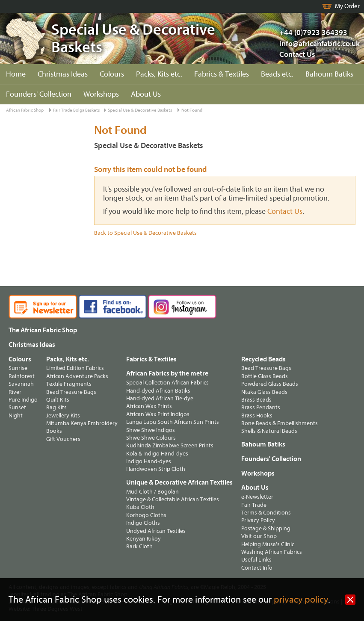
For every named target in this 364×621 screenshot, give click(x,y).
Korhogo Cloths (146, 515)
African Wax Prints (149, 406)
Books (54, 431)
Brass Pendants (261, 407)
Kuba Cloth (140, 507)
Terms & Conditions (266, 513)
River (15, 392)
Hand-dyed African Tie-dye (160, 398)
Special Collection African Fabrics (167, 383)
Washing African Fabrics (272, 552)
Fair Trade (254, 505)
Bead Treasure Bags (71, 392)
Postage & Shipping (266, 528)
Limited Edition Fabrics (75, 368)
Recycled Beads (263, 359)
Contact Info (257, 568)
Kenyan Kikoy (144, 539)
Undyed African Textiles (156, 531)
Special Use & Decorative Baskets (140, 110)
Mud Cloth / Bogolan (152, 492)
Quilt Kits (58, 400)
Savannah (21, 384)
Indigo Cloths (143, 523)
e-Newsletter (257, 497)
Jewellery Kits (63, 415)
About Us (146, 94)
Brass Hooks (257, 415)
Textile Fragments (69, 384)
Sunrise (18, 368)
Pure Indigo (23, 400)
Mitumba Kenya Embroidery (82, 423)
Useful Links (256, 560)
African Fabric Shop (25, 110)
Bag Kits (56, 407)
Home (16, 74)
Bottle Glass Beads (265, 376)
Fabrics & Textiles (222, 74)
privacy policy (301, 600)
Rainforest (22, 376)
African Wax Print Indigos (158, 414)
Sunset (17, 407)
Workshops (101, 94)
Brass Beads (256, 400)
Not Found (192, 110)
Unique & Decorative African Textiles (179, 482)
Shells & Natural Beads (269, 431)
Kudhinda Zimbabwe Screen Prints (170, 445)
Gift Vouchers (63, 439)
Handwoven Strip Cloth (156, 469)
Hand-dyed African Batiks (158, 391)
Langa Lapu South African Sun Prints (173, 422)
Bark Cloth (139, 546)
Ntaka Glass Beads (264, 392)
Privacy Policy (258, 520)
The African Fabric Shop (43, 330)
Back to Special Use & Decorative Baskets (145, 233)
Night (16, 415)
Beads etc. (277, 74)
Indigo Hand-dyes (149, 461)
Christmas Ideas (63, 74)
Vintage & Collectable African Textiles (173, 499)
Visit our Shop (259, 536)
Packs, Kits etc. (159, 74)
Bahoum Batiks (329, 74)
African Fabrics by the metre (167, 373)
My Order (347, 6)
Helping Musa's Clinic (268, 544)
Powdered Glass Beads (270, 384)
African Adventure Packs (77, 376)
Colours (112, 74)
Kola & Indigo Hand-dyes (157, 454)
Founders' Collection (39, 94)
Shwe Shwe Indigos (151, 430)
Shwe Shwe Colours (151, 438)
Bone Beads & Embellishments (280, 423)
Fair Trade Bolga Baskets (76, 110)
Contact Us (297, 55)
